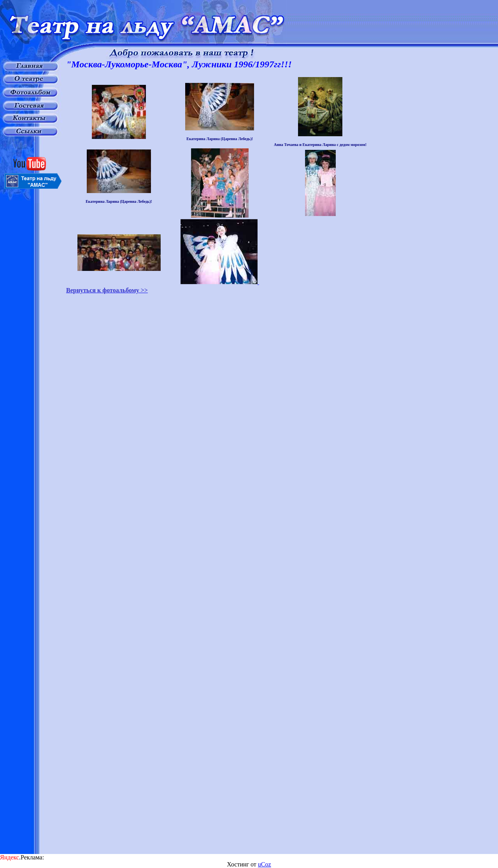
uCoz (265, 864)
